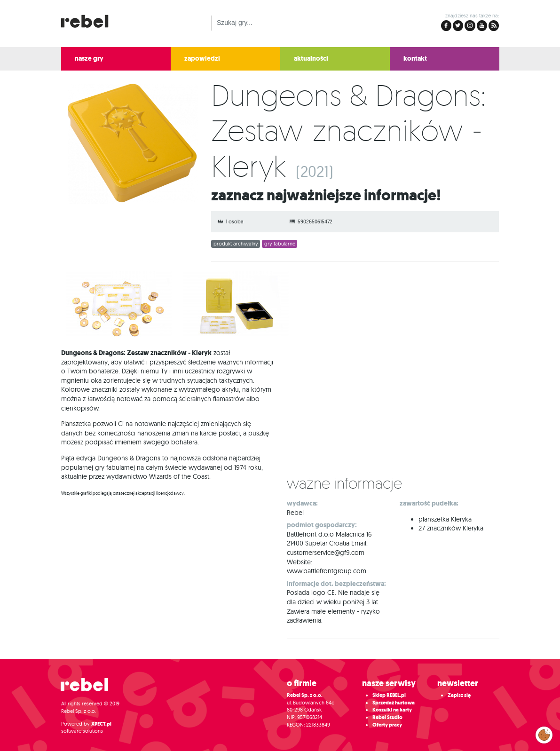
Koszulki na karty (392, 710)
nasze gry (89, 59)
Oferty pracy (387, 725)
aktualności (311, 59)
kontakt (415, 59)
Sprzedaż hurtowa (394, 703)
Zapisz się (459, 695)
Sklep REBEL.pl (389, 695)
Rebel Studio (387, 717)
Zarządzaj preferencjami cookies (544, 733)
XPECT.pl (101, 724)
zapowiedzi (202, 59)
